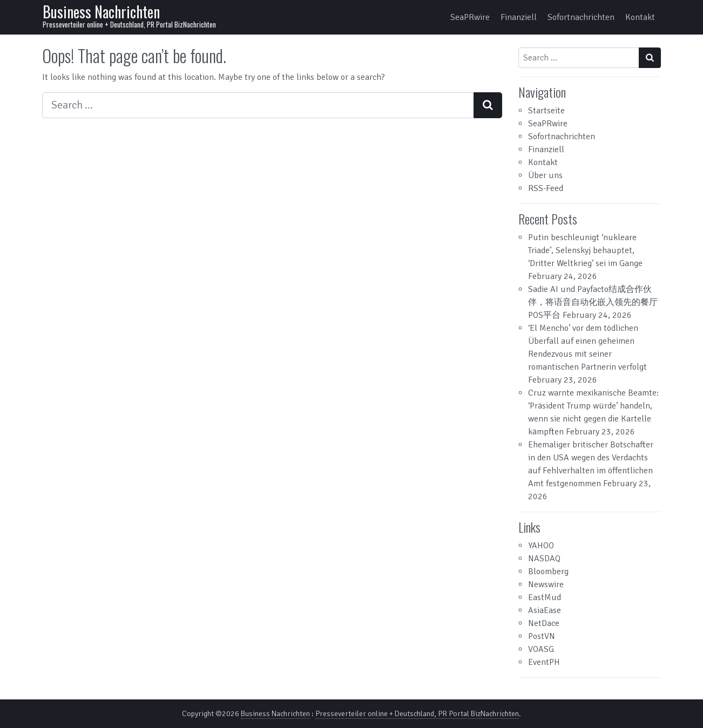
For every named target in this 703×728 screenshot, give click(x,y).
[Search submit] (488, 105)
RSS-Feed (546, 188)
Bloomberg (548, 571)
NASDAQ (544, 559)
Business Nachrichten (101, 12)
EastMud (545, 597)
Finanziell (519, 17)
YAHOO (541, 546)
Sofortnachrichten (581, 17)
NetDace (544, 623)
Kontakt (640, 17)
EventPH (544, 662)
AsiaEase (545, 610)
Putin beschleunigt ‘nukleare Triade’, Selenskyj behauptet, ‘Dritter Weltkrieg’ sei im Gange (585, 250)
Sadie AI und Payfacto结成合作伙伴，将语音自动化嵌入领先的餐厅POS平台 (593, 302)
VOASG (541, 649)
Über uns (545, 175)
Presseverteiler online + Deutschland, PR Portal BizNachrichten (417, 714)
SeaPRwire (470, 17)
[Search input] (258, 105)
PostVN (542, 636)
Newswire (546, 584)
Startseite (546, 111)
